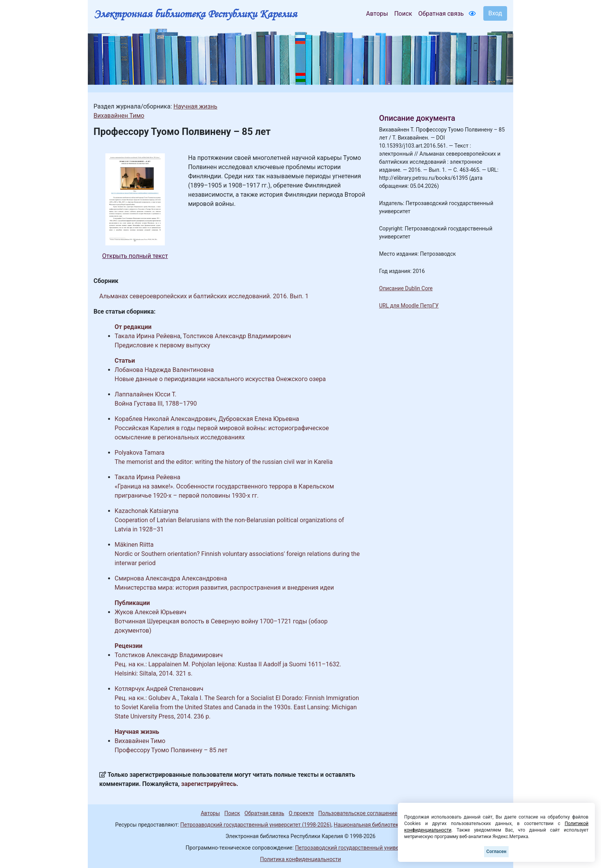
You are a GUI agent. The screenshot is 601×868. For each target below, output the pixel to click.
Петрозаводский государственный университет (355, 848)
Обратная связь (441, 14)
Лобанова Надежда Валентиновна (164, 370)
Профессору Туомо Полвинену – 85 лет (171, 750)
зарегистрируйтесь (209, 784)
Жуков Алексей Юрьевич (150, 612)
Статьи (125, 361)
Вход (495, 13)
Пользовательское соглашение (358, 813)
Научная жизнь (195, 106)
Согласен (496, 852)
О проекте (301, 813)
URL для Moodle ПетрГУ (409, 306)
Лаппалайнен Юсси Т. (145, 394)
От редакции (133, 327)
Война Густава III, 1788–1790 (156, 404)
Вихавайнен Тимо (119, 116)
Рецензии (129, 646)
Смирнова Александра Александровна (171, 578)
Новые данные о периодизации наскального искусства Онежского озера (220, 379)
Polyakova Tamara (140, 453)
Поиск (403, 14)
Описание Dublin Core (406, 288)
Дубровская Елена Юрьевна (259, 419)
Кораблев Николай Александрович (165, 419)
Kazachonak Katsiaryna (147, 511)
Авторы (377, 14)
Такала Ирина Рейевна (147, 336)
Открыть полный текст (135, 256)
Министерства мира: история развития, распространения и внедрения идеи (224, 588)
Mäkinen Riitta (134, 545)
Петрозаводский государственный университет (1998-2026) (256, 825)
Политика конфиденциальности (300, 859)
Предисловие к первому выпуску (162, 345)
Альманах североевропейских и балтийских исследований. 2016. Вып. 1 (204, 296)
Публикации (132, 603)
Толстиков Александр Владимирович (237, 336)
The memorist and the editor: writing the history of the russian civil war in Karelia (224, 462)
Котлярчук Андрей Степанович (159, 689)
